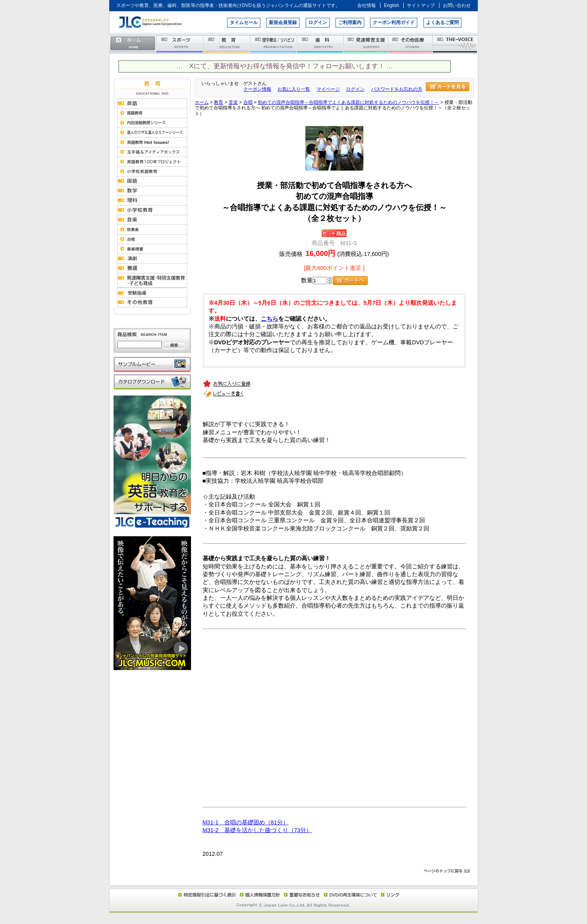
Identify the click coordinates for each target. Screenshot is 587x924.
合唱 (248, 102)
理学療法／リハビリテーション (274, 44)
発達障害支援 (366, 44)
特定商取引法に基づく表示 (207, 895)
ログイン (318, 22)
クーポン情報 (257, 89)
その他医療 (411, 44)
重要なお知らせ (300, 895)
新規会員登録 (283, 22)
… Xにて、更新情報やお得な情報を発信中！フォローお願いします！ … (285, 66)
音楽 (233, 102)
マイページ (328, 89)
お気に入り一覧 (294, 89)
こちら (269, 319)
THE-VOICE (455, 44)
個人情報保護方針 (259, 895)
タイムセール (244, 22)
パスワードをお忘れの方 (397, 89)
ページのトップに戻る (294, 871)
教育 (227, 44)
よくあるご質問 (442, 22)
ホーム (133, 44)
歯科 (321, 44)
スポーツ (180, 44)
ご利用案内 (350, 22)
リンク (389, 895)
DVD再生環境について (351, 895)
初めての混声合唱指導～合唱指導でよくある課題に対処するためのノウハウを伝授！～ (348, 102)
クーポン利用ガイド (394, 22)
